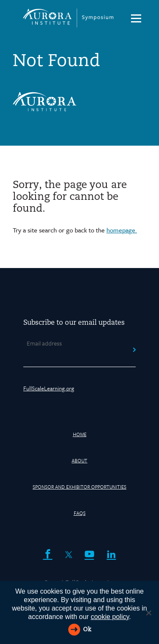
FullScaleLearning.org (49, 388)
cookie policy (110, 617)
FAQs (80, 513)
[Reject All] (148, 613)
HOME (80, 434)
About (79, 460)
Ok (87, 630)
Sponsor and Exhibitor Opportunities (79, 487)
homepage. (122, 230)
